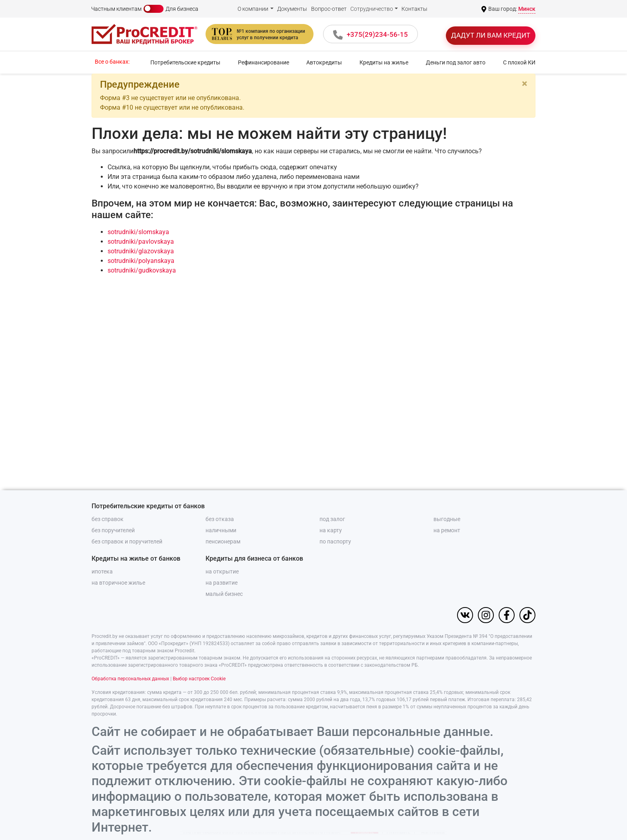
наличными (221, 530)
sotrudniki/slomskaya (138, 232)
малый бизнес (224, 594)
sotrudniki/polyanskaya (141, 261)
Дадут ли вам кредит (491, 35)
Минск (527, 9)
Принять (364, 822)
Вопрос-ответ (329, 9)
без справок (108, 519)
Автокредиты (324, 62)
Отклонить (398, 822)
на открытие (222, 571)
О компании (253, 9)
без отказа (220, 519)
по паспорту (335, 541)
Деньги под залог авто (456, 62)
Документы (292, 9)
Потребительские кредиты (185, 62)
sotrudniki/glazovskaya (141, 251)
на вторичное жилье (118, 583)
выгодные (447, 519)
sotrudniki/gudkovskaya (142, 270)
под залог (332, 519)
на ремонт (447, 530)
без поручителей (113, 530)
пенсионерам (223, 541)
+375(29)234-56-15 (377, 34)
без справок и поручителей (127, 541)
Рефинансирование (264, 62)
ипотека (102, 571)
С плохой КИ (519, 62)
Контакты (414, 9)
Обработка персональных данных (130, 679)
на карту (331, 530)
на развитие (222, 583)
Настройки (433, 822)
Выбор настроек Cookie (199, 679)
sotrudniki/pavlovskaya (141, 242)
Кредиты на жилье (384, 62)
